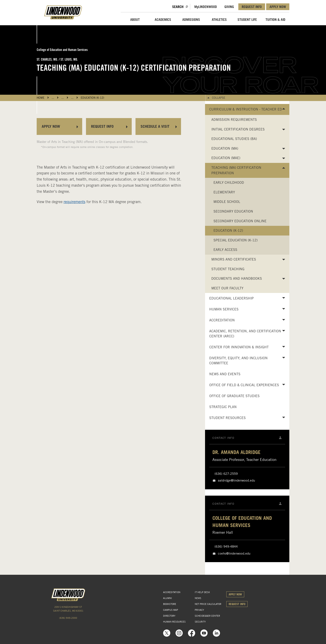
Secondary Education (233, 211)
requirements (74, 202)
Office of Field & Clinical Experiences (244, 385)
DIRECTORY (169, 616)
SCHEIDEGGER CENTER (207, 616)
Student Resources (227, 418)
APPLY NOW (278, 7)
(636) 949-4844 (226, 547)
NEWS (198, 598)
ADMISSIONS (191, 20)
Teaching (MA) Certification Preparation (236, 170)
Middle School (227, 202)
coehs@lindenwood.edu (234, 554)
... (53, 98)
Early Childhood (229, 183)
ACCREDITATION (172, 592)
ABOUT (135, 20)
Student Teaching (228, 269)
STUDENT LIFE (247, 20)
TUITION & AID (275, 20)
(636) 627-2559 (226, 474)
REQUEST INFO (252, 7)
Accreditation (222, 320)
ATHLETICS (219, 20)
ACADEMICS (163, 20)
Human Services (224, 309)
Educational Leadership (231, 298)
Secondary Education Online (240, 221)
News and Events (225, 374)
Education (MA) (225, 148)
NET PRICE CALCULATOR (208, 604)
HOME (41, 98)
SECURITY (200, 622)
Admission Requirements (234, 120)
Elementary (224, 192)
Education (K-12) (92, 98)
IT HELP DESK (202, 592)
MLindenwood (206, 7)
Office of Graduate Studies (234, 396)
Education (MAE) (226, 158)
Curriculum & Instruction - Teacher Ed (246, 109)
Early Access (225, 250)
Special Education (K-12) (235, 240)
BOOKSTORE (170, 604)
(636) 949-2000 (68, 618)
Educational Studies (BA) (234, 139)
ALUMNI (168, 598)
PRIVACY (199, 610)
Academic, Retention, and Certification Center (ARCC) (245, 334)
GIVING (229, 7)
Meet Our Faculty (227, 288)
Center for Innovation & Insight (239, 347)
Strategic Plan (223, 407)
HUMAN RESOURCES (174, 622)
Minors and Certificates (234, 259)
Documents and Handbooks (237, 279)
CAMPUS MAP (171, 610)
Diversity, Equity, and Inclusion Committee (238, 361)
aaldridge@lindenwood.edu (236, 480)
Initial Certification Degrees (238, 129)
